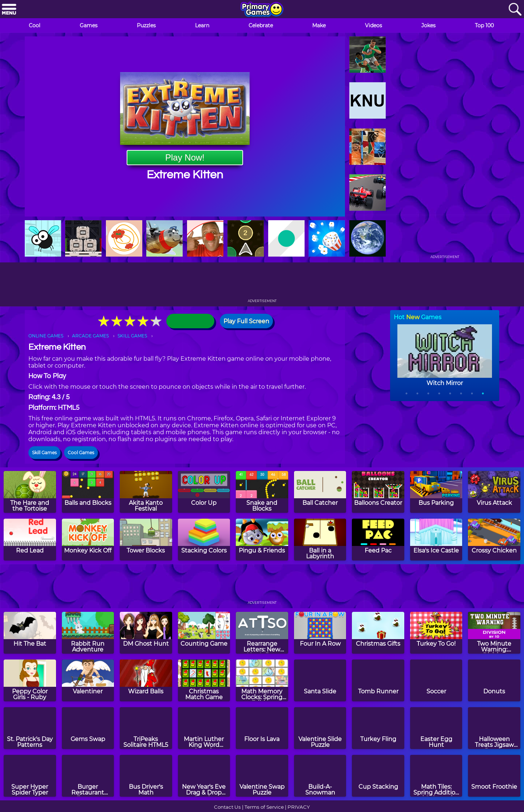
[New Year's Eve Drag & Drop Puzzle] (204, 776)
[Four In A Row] (320, 633)
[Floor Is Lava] (262, 728)
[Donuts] (494, 680)
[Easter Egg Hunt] (436, 728)
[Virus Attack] (494, 492)
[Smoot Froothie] (494, 776)
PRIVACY (299, 807)
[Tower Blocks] (146, 540)
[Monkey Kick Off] (88, 540)
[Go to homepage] (262, 10)
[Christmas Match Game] (204, 680)
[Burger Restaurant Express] (88, 776)
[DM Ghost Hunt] (146, 633)
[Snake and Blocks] (262, 492)
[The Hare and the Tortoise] (30, 492)
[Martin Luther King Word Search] (204, 728)
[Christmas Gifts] (378, 633)
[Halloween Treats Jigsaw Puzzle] (494, 728)
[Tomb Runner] (378, 680)
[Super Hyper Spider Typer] (30, 776)
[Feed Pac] (378, 540)
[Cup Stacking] (378, 776)
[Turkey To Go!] (436, 633)
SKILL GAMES (132, 336)
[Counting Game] (204, 633)
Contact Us (227, 807)
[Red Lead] (30, 540)
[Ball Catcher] (320, 492)
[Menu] (9, 10)
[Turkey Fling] (378, 728)
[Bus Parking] (436, 492)
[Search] (515, 10)
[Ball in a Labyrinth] (320, 540)
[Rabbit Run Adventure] (88, 633)
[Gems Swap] (88, 728)
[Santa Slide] (320, 680)
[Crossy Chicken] (494, 540)
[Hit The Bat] (30, 633)
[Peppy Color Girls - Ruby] (30, 680)
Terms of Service (264, 807)
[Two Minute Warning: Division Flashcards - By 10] (494, 633)
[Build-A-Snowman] (320, 776)
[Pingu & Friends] (262, 540)
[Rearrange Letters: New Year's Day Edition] (262, 633)
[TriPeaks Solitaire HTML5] (146, 728)
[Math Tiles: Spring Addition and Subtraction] (436, 776)
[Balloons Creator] (378, 492)
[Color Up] (204, 492)
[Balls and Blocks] (88, 492)
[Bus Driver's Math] (146, 776)
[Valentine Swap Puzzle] (262, 776)
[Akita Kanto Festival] (146, 492)
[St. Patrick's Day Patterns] (30, 728)
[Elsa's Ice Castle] (436, 540)
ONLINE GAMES (46, 336)
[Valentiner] (88, 680)
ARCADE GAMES (90, 336)
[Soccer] (436, 680)
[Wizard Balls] (146, 680)
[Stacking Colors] (204, 540)
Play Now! (185, 157)
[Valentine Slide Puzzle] (320, 728)
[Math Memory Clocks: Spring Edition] (262, 680)
